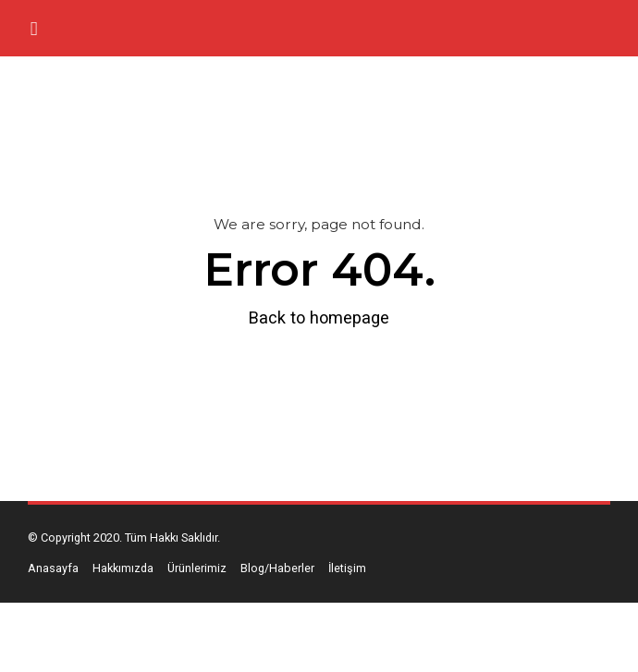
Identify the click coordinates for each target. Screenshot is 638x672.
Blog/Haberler (277, 568)
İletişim (347, 568)
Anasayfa (53, 568)
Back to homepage (319, 318)
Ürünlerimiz (197, 568)
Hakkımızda (123, 568)
